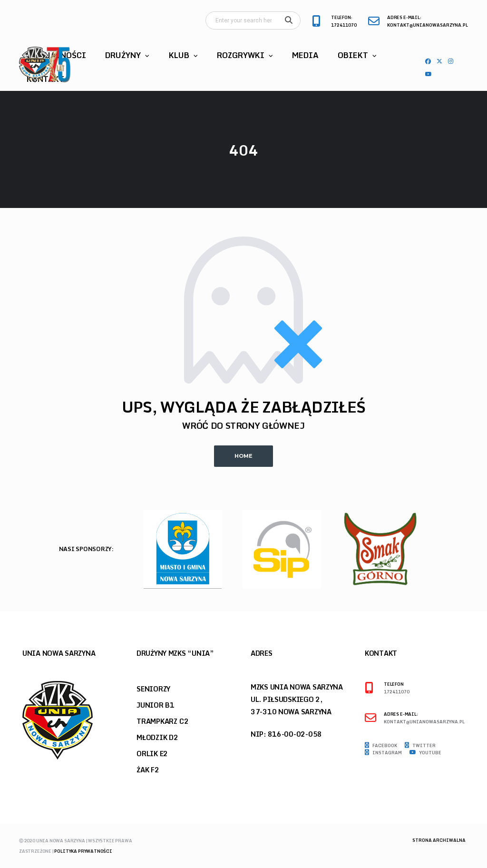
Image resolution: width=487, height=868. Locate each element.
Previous (449, 552)
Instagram (383, 753)
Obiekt (353, 55)
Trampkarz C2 (162, 721)
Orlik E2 (152, 754)
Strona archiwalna (439, 840)
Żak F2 (148, 770)
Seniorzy (153, 689)
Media (305, 55)
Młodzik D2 (157, 737)
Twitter (420, 746)
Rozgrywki (241, 55)
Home (243, 456)
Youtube (425, 753)
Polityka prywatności (83, 851)
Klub (179, 55)
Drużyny (123, 55)
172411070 (344, 25)
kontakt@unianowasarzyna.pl (428, 25)
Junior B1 (156, 705)
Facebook (381, 746)
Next (466, 552)
